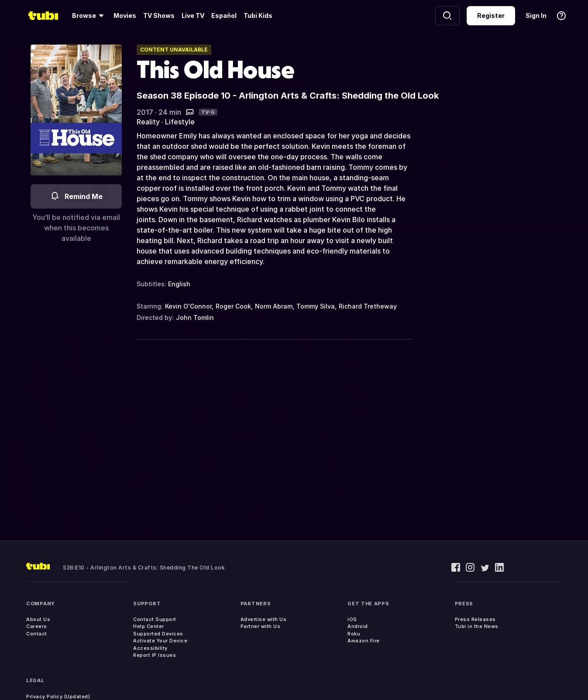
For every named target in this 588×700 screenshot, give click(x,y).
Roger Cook (233, 306)
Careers (37, 626)
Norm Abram (274, 306)
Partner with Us (261, 626)
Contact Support (155, 619)
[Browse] (89, 16)
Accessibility (150, 648)
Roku (354, 634)
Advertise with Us (264, 619)
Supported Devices (158, 634)
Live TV (193, 15)
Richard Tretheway (368, 306)
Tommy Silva (316, 306)
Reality (148, 122)
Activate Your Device (160, 641)
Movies (125, 15)
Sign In (536, 15)
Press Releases (475, 619)
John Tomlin (195, 317)
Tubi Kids (258, 15)
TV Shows (159, 15)
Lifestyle (180, 122)
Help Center (149, 626)
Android (358, 626)
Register (491, 15)
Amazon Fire (364, 641)
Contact (37, 634)
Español (224, 15)
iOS (352, 619)
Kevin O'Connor (188, 306)
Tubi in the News (477, 626)
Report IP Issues (155, 655)
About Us (38, 619)
